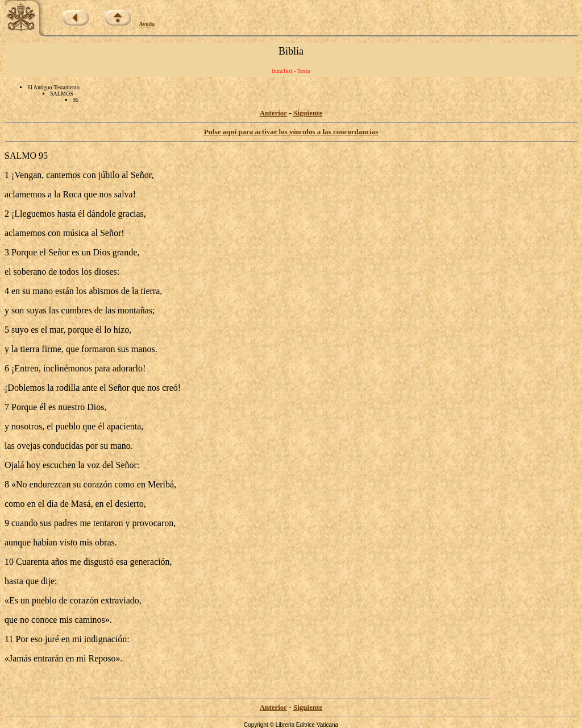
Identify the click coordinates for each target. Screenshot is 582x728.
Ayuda (147, 24)
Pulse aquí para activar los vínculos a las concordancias (291, 132)
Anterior (273, 113)
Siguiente (308, 113)
